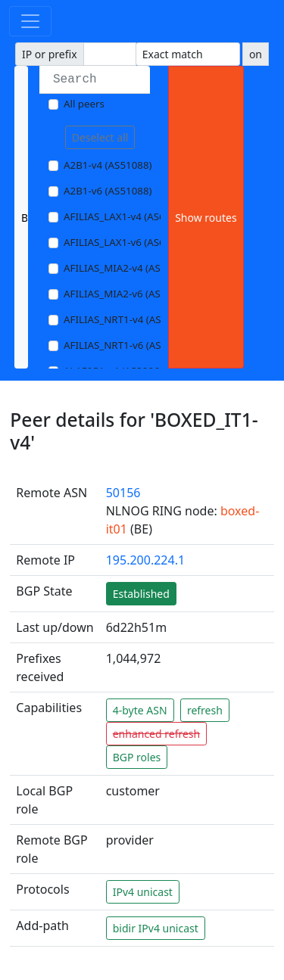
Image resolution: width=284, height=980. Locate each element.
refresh (205, 710)
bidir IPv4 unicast (156, 928)
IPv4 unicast (143, 892)
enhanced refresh (157, 734)
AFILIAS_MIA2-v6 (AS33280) (128, 294)
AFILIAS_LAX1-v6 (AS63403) (127, 242)
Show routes (206, 218)
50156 (123, 493)
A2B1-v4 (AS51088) (108, 165)
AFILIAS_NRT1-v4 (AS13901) (128, 319)
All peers (84, 104)
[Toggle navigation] (30, 21)
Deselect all (100, 137)
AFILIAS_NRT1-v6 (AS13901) (128, 345)
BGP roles (137, 757)
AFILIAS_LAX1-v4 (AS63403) (127, 216)
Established (141, 594)
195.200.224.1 (145, 560)
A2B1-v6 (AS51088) (108, 191)
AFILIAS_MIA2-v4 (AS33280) (128, 268)
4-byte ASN (140, 710)
